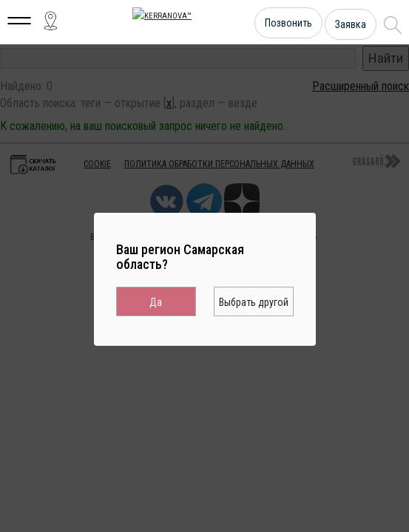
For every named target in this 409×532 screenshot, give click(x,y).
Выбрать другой (254, 302)
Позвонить (288, 23)
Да (156, 302)
